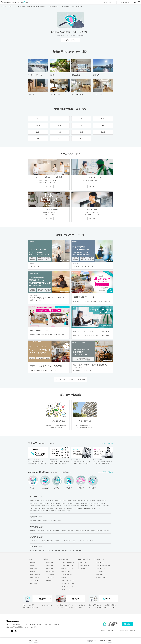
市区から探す (49, 568)
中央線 (63, 503)
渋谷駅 (43, 531)
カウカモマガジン (67, 589)
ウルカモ (82, 568)
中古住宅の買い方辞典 (68, 583)
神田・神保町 (42, 508)
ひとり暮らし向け (71, 541)
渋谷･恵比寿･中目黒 (48, 501)
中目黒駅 (77, 531)
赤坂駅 (82, 531)
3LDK (70, 551)
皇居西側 (58, 503)
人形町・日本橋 (105, 506)
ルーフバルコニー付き (35, 541)
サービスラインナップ (68, 565)
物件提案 (64, 577)
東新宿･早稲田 (84, 503)
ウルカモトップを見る (107, 443)
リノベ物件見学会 (67, 574)
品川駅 (38, 531)
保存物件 (32, 571)
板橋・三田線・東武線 (48, 511)
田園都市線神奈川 (88, 508)
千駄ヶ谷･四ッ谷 (71, 503)
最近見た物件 (33, 568)
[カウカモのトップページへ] (14, 2)
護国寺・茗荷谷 (85, 506)
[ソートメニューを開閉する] (30, 641)
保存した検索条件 (35, 574)
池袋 (78, 506)
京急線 (64, 511)
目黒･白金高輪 (58, 501)
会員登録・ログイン (102, 577)
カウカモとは (100, 562)
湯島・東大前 (97, 506)
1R (30, 551)
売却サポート (84, 562)
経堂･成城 (38, 506)
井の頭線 (99, 501)
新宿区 (35, 521)
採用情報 (132, 630)
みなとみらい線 (79, 508)
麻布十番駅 (106, 531)
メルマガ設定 (33, 583)
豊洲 (44, 503)
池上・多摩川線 (101, 503)
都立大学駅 (70, 531)
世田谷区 (45, 521)
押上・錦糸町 (64, 506)
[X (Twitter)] (8, 631)
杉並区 (59, 521)
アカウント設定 (34, 580)
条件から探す (49, 562)
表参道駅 (93, 531)
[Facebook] (12, 631)
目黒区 (40, 521)
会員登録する (128, 624)
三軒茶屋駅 (32, 531)
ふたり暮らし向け (81, 541)
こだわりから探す (51, 577)
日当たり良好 (50, 541)
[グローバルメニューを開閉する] (139, 2)
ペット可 (63, 541)
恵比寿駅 (87, 531)
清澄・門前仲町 (51, 503)
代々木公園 (93, 501)
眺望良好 (57, 541)
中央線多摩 (58, 511)
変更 (110, 641)
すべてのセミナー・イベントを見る (70, 379)
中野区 (55, 521)
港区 (31, 521)
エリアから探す (50, 574)
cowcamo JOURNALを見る (105, 472)
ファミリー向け (90, 541)
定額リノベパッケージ (68, 580)
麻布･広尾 (40, 501)
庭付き (44, 541)
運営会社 (103, 630)
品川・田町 (32, 503)
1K (33, 551)
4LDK (80, 551)
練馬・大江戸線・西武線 (36, 511)
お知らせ (32, 565)
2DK (56, 551)
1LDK (40, 551)
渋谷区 (50, 521)
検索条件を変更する (70, 40)
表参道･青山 (33, 501)
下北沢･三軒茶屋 (67, 501)
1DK (36, 551)
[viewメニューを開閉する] (36, 641)
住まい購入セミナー (67, 568)
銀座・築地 (39, 503)
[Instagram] (16, 631)
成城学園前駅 (56, 531)
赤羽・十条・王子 (98, 508)
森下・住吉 (49, 506)
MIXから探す (49, 580)
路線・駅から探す (51, 571)
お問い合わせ (100, 574)
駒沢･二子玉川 (85, 501)
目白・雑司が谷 (72, 506)
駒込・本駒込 (50, 508)
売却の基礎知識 (84, 565)
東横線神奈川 (70, 508)
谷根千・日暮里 (33, 508)
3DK (66, 551)
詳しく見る (49, 186)
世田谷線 (32, 506)
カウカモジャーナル (67, 586)
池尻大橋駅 (49, 531)
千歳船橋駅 (64, 531)
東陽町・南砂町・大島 (60, 508)
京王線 (43, 506)
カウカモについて (108, 2)
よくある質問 (100, 571)
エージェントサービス (68, 562)
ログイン (124, 2)
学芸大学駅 (99, 531)
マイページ (33, 562)
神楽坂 (104, 501)
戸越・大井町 (93, 503)
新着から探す (49, 565)
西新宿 (78, 503)
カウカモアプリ (101, 568)
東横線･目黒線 (76, 501)
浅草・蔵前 (56, 506)
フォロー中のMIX (35, 577)
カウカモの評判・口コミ (103, 565)
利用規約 (110, 630)
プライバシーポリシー (121, 630)
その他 (69, 511)
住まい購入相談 (66, 571)
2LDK (60, 551)
